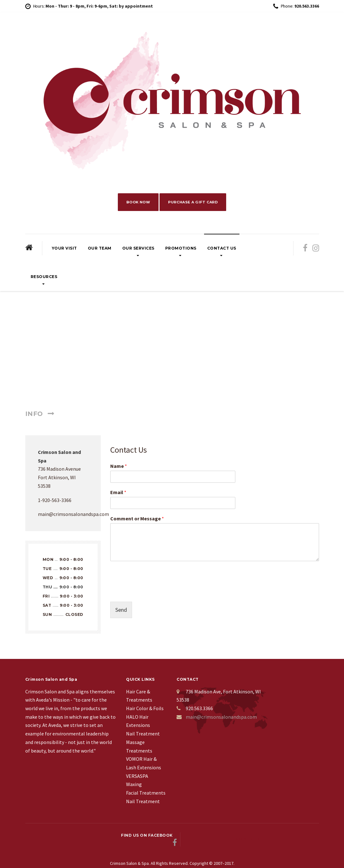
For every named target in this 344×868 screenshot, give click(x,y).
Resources (44, 278)
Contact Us (222, 249)
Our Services (138, 249)
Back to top (295, 837)
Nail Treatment (143, 735)
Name (119, 468)
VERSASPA (137, 777)
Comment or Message (137, 520)
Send (121, 611)
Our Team (100, 249)
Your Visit (64, 249)
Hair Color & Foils (145, 710)
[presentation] (158, 592)
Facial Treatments (146, 794)
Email (118, 493)
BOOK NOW (136, 203)
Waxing (134, 786)
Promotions (181, 249)
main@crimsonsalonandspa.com (221, 718)
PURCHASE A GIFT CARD (195, 203)
